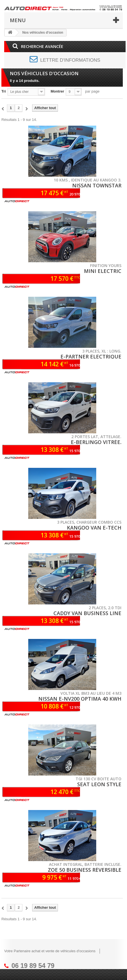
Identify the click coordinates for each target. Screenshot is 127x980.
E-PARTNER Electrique (91, 356)
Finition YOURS (106, 265)
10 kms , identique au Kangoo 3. (88, 180)
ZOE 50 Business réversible (85, 870)
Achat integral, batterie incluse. (85, 864)
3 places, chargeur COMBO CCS (89, 522)
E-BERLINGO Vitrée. (96, 442)
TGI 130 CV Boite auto (98, 779)
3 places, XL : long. (102, 351)
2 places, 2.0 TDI (105, 608)
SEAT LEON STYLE (99, 784)
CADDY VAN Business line (87, 613)
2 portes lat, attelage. (96, 437)
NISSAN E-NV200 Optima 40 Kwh (80, 699)
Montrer (57, 91)
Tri (4, 91)
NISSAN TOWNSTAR (97, 185)
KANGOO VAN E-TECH (94, 528)
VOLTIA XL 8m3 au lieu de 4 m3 (91, 693)
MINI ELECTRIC (103, 271)
